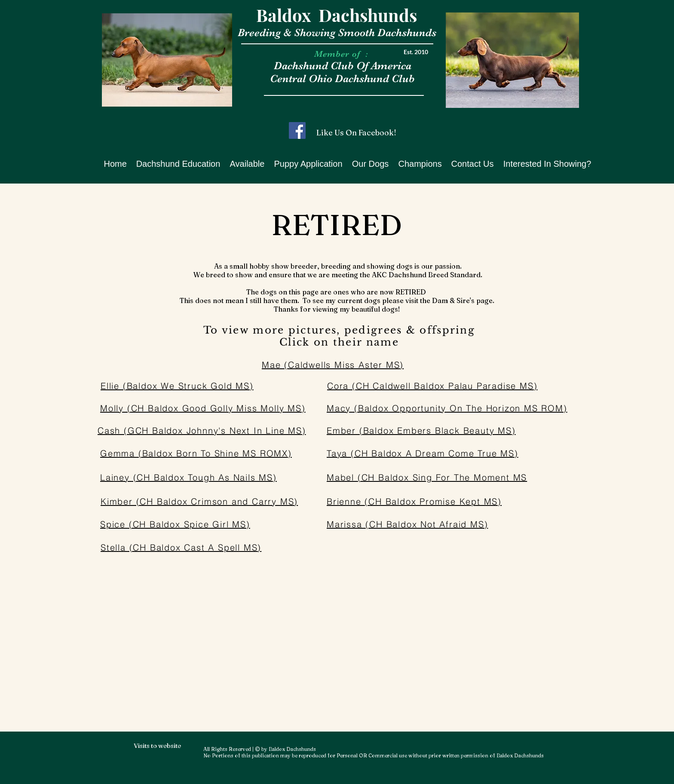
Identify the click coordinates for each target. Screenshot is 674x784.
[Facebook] (297, 130)
